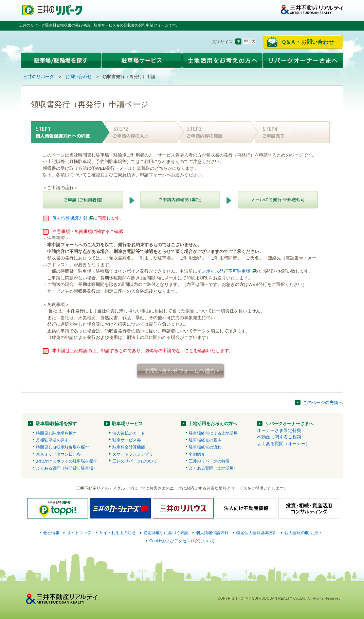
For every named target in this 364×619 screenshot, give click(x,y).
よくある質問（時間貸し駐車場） (67, 468)
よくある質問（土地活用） (213, 468)
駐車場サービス (128, 424)
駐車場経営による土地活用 (213, 433)
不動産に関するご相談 (279, 437)
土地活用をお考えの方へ (213, 424)
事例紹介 (197, 454)
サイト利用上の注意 (117, 533)
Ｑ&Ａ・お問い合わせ (307, 42)
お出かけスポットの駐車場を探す (67, 461)
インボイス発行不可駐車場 (224, 271)
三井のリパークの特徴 (209, 461)
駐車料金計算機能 (129, 447)
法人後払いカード (129, 433)
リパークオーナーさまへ (289, 424)
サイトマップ (79, 533)
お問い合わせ (78, 77)
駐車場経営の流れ (205, 447)
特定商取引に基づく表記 (166, 533)
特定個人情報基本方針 (257, 533)
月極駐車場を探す (52, 440)
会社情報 (51, 533)
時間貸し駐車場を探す (56, 433)
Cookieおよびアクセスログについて (182, 541)
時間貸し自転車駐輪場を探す (62, 447)
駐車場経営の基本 (205, 440)
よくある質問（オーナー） (284, 444)
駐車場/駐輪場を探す (56, 424)
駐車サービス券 (127, 440)
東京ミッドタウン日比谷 (58, 454)
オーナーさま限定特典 (279, 430)
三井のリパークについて (135, 461)
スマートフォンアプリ (133, 454)
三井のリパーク (39, 77)
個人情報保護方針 (70, 218)
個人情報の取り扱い (303, 533)
